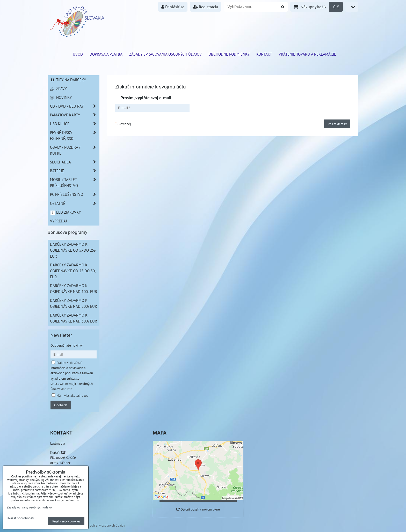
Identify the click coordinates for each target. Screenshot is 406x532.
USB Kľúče (75, 124)
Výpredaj (58, 221)
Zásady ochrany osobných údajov (102, 525)
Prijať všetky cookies (66, 521)
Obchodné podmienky (229, 54)
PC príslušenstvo (75, 194)
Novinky (61, 97)
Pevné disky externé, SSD (75, 136)
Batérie (75, 171)
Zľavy (58, 88)
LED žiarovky (65, 212)
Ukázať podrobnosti (20, 518)
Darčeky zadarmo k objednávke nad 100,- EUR (74, 289)
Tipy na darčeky (68, 80)
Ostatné (75, 203)
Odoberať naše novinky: (67, 345)
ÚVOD (78, 54)
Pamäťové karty (75, 115)
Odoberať (61, 405)
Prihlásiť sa (173, 7)
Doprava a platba (106, 54)
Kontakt (264, 54)
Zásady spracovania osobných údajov (165, 54)
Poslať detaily (337, 124)
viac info (66, 389)
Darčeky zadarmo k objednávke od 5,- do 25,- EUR (73, 250)
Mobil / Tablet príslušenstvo (75, 183)
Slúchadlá (75, 162)
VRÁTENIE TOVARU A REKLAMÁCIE (307, 54)
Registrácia (206, 7)
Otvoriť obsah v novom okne (198, 509)
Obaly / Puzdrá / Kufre (75, 150)
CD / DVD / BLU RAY (75, 106)
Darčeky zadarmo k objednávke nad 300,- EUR (74, 318)
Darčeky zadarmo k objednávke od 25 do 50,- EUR (73, 271)
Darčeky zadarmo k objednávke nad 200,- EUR (74, 303)
